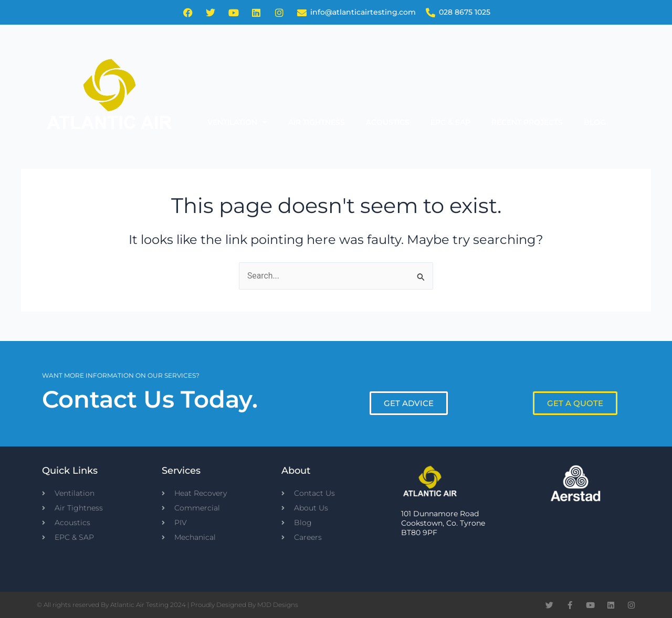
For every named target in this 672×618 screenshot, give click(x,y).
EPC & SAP (450, 122)
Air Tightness (317, 122)
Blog (595, 122)
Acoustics (388, 122)
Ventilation (237, 122)
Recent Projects (527, 122)
